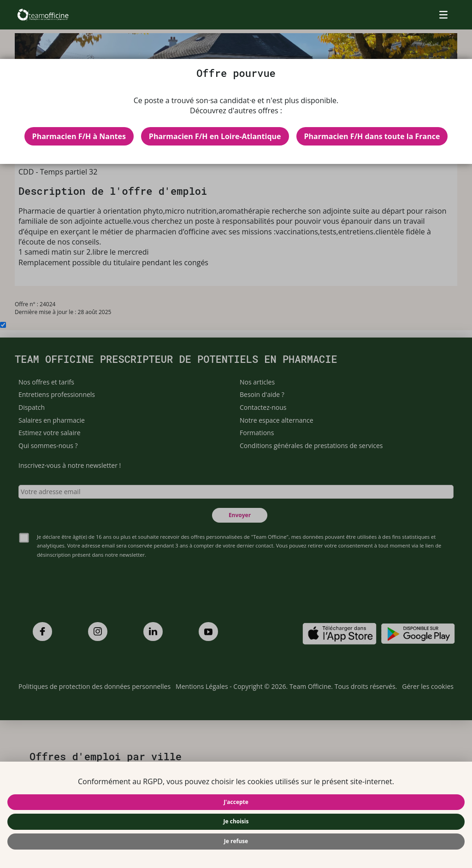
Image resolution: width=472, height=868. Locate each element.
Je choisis (236, 821)
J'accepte (236, 802)
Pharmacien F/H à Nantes (79, 136)
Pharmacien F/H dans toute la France (372, 136)
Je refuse (236, 841)
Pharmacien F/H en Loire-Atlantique (215, 136)
